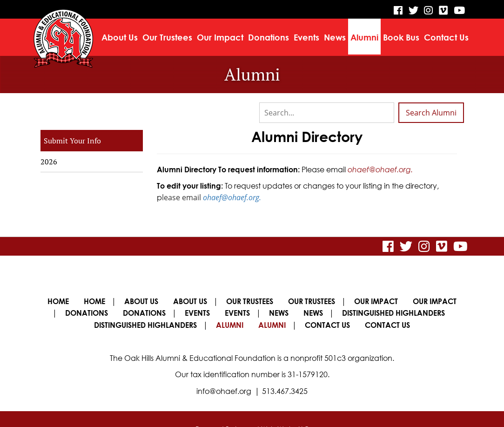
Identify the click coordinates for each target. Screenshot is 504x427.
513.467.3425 (285, 372)
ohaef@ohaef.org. (380, 169)
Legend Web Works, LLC (272, 410)
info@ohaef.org (224, 372)
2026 (49, 162)
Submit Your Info (72, 141)
